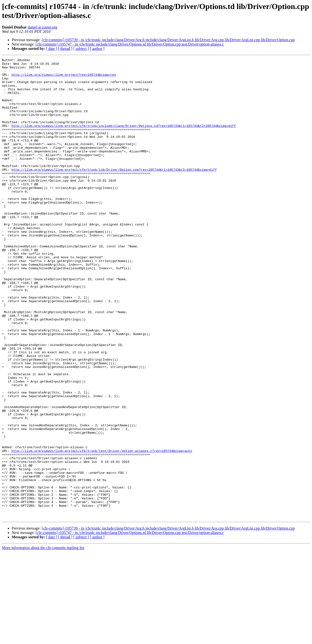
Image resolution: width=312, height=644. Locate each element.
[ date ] (52, 49)
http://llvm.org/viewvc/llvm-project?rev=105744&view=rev (64, 78)
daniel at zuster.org (43, 27)
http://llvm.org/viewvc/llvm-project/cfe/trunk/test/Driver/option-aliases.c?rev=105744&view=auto (102, 530)
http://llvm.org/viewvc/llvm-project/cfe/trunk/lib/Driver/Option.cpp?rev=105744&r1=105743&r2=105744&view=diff (114, 192)
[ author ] (97, 49)
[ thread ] (65, 49)
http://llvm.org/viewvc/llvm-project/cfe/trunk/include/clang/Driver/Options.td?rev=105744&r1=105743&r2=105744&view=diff (124, 140)
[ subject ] (81, 49)
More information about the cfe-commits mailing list (43, 640)
